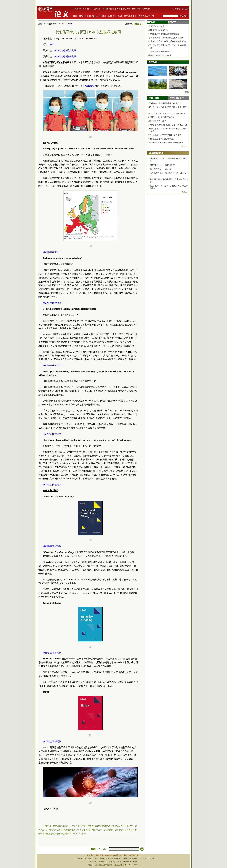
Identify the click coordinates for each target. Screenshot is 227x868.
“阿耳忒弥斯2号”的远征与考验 (162, 117)
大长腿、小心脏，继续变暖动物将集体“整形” (168, 41)
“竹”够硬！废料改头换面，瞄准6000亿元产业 (168, 125)
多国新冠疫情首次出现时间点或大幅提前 (166, 38)
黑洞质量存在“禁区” (158, 121)
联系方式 (118, 855)
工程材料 (107, 9)
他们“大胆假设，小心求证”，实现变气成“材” (168, 113)
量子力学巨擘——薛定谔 (160, 169)
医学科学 (87, 9)
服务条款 (109, 855)
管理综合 (146, 9)
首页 (75, 16)
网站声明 (100, 855)
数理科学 (136, 9)
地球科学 (126, 9)
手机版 (185, 9)
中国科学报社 (135, 855)
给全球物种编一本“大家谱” (160, 55)
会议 (104, 16)
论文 (120, 16)
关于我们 (90, 855)
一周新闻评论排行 (176, 98)
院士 (92, 16)
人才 (98, 16)
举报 (125, 855)
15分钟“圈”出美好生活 (159, 30)
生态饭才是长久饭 (157, 26)
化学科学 (97, 9)
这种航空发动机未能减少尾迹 (161, 139)
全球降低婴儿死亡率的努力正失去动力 (165, 135)
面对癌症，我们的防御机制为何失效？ (165, 103)
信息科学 (116, 9)
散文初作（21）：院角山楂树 (162, 165)
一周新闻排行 (153, 98)
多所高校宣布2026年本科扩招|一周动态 (166, 143)
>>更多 (186, 92)
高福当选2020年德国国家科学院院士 (164, 34)
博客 (87, 16)
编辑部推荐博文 (156, 153)
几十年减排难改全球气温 (160, 52)
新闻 (81, 16)
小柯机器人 (139, 16)
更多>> (184, 146)
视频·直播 (128, 16)
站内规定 (176, 9)
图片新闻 (153, 62)
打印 (94, 849)
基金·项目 (112, 16)
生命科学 (77, 9)
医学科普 (150, 16)
